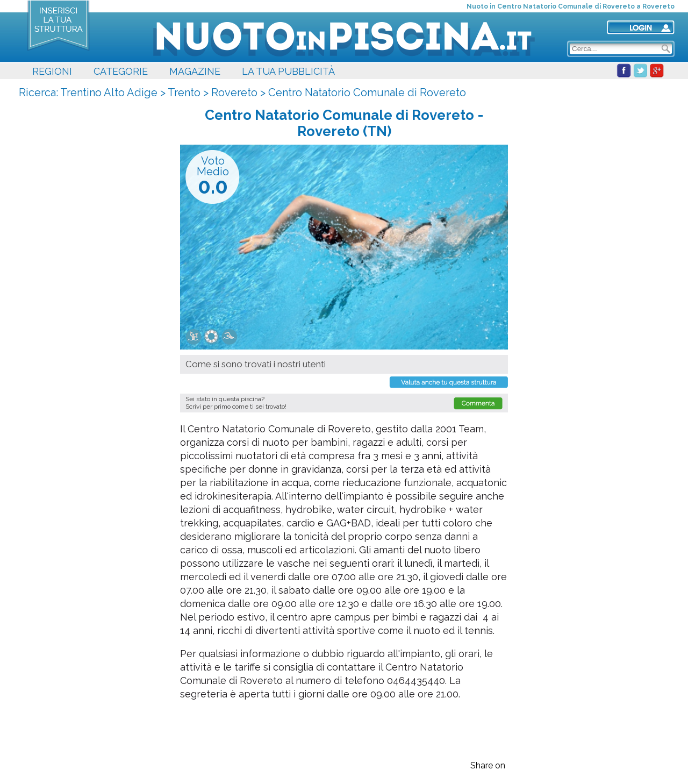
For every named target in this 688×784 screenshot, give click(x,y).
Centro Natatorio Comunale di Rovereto (367, 92)
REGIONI (52, 71)
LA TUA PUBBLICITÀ (288, 71)
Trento (184, 92)
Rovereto (234, 92)
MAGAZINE (195, 71)
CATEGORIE (121, 71)
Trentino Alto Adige (109, 92)
